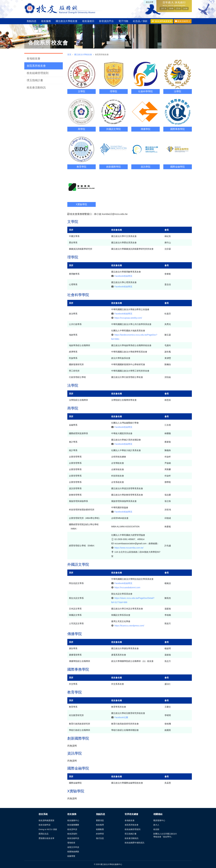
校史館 (156, 829)
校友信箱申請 (45, 825)
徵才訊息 (100, 838)
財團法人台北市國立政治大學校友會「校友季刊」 (165, 835)
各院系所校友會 (36, 66)
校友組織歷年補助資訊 (134, 843)
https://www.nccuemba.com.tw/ (129, 548)
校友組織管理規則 (38, 73)
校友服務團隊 (73, 825)
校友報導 (100, 825)
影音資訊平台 (106, 21)
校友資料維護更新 (162, 21)
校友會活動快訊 (36, 88)
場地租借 (71, 843)
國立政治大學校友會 (67, 21)
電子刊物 (123, 21)
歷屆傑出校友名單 (46, 838)
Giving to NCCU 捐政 (48, 829)
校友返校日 (88, 21)
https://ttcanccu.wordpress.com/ (129, 626)
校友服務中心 (73, 820)
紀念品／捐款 (140, 21)
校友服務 (46, 21)
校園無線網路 (73, 852)
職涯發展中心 (159, 820)
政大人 (156, 825)
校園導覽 (71, 856)
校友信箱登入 (183, 21)
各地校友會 (34, 59)
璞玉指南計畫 (35, 80)
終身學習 (100, 834)
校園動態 (100, 829)
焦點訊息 (32, 21)
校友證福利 (72, 834)
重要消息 (100, 820)
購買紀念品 (44, 834)
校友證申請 (72, 829)
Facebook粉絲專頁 (123, 276)
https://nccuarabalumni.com (127, 587)
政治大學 (150, 2)
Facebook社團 (121, 717)
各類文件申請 (73, 847)
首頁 (69, 55)
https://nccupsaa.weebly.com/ (128, 318)
